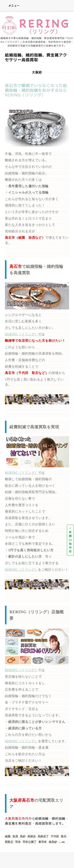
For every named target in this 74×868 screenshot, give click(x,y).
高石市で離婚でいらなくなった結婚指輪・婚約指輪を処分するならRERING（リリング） (36, 90)
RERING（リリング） (22, 334)
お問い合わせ (70, 540)
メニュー (11, 6)
